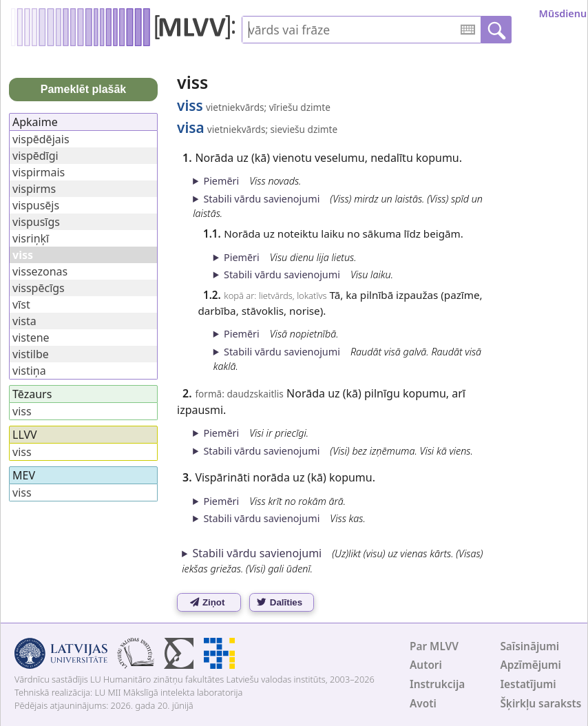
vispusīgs (36, 222)
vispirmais (39, 172)
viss (22, 411)
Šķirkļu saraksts (540, 704)
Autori (426, 665)
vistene (31, 338)
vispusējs (36, 205)
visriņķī (31, 238)
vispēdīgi (35, 156)
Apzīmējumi (531, 665)
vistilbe (31, 354)
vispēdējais (41, 139)
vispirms (34, 189)
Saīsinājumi (529, 646)
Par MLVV (434, 646)
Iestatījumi (528, 684)
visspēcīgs (39, 288)
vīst (21, 304)
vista (24, 321)
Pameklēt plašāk (84, 89)
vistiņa (29, 371)
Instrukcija (437, 684)
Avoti (423, 704)
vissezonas (40, 271)
